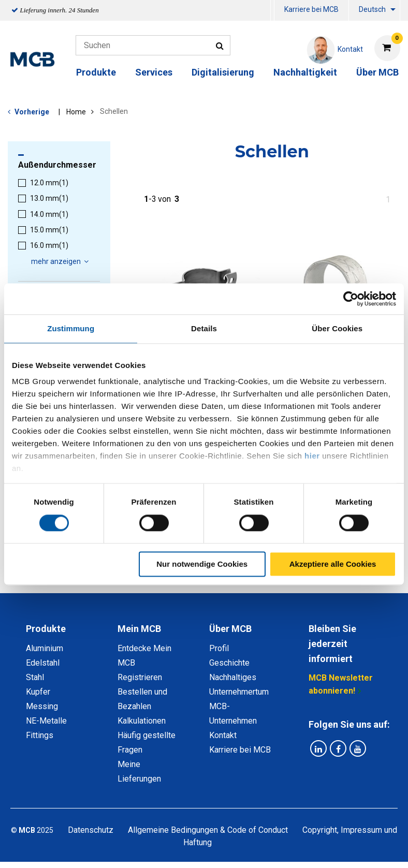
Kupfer (38, 692)
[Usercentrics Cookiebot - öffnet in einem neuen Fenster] (351, 299)
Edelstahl (43, 663)
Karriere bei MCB (311, 9)
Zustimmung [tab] (71, 328)
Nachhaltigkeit (305, 72)
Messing (42, 706)
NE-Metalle (46, 721)
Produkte (96, 72)
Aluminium (45, 648)
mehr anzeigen (61, 261)
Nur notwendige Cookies (202, 564)
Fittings (40, 735)
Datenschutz (91, 830)
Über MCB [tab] (230, 629)
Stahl (35, 677)
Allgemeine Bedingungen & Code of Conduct (208, 830)
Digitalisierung (223, 72)
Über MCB (377, 72)
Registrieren (140, 677)
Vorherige (32, 112)
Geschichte (229, 663)
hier (312, 456)
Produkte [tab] (46, 629)
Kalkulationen (142, 721)
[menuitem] (272, 11)
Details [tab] (204, 328)
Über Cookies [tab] (337, 328)
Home (76, 112)
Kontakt (223, 735)
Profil (219, 648)
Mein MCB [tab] (139, 629)
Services (154, 72)
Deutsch (372, 9)
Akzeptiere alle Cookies (333, 564)
